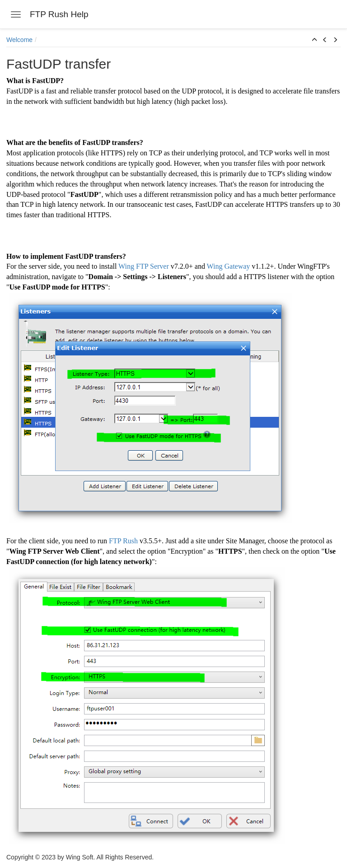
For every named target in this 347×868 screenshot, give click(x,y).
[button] (314, 40)
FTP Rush (123, 541)
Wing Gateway (229, 266)
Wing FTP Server (144, 266)
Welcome (19, 40)
